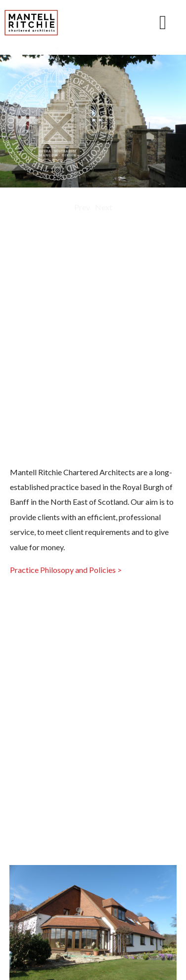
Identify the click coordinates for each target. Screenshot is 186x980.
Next (104, 207)
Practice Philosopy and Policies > (66, 570)
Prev (82, 207)
